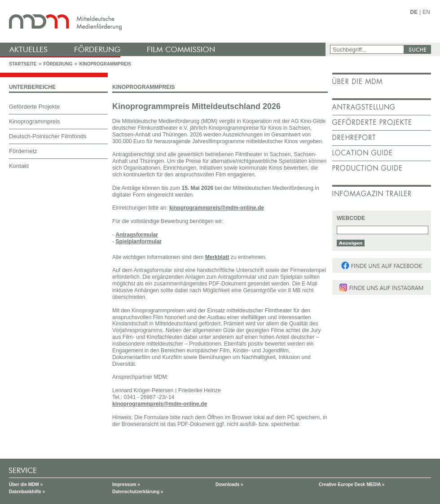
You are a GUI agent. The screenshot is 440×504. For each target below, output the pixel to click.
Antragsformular (137, 235)
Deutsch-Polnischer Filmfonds (48, 136)
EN (426, 12)
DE (414, 12)
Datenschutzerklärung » (138, 492)
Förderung (58, 64)
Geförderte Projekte (34, 107)
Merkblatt (217, 257)
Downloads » (229, 484)
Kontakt (19, 166)
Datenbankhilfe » (27, 492)
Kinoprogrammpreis (105, 64)
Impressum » (126, 484)
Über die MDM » (26, 484)
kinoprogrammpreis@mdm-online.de (217, 208)
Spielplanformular (139, 241)
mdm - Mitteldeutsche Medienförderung (164, 21)
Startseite (23, 64)
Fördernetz (23, 151)
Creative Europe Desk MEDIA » (352, 484)
